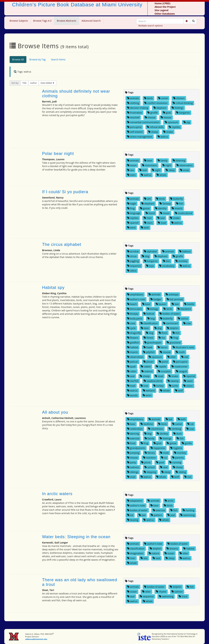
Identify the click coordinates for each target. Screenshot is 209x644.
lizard (150, 213)
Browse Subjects (19, 21)
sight (156, 170)
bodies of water (170, 314)
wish (145, 228)
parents (178, 458)
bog (151, 318)
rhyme (161, 592)
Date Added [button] (47, 83)
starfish (133, 381)
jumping (133, 453)
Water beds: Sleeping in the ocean (76, 537)
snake (168, 132)
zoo (188, 477)
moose (150, 117)
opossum (171, 122)
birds (148, 98)
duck (178, 434)
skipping (150, 472)
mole (164, 453)
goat (167, 113)
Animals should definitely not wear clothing (76, 93)
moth (180, 352)
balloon (185, 251)
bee (175, 304)
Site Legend (161, 10)
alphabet (150, 251)
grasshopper (153, 343)
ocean (169, 553)
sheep (153, 132)
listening (179, 160)
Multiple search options (151, 26)
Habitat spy (53, 287)
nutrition (149, 458)
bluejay (133, 314)
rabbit (146, 367)
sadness (133, 467)
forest (148, 338)
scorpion (164, 371)
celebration (135, 429)
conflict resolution (156, 103)
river (148, 218)
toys (150, 266)
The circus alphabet (62, 244)
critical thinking (183, 103)
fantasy (165, 204)
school (150, 467)
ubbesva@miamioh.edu (36, 639)
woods (132, 395)
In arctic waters (57, 494)
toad (162, 223)
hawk (148, 347)
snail (159, 376)
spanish (133, 223)
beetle (189, 304)
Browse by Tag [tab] (37, 59)
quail (131, 367)
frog (131, 208)
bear (148, 160)
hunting (188, 510)
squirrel (189, 376)
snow (185, 170)
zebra (132, 271)
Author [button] (33, 83)
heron (162, 347)
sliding (181, 472)
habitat (133, 347)
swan (188, 381)
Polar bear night (58, 153)
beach (132, 304)
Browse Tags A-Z (42, 21)
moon (132, 165)
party (132, 462)
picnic (146, 462)
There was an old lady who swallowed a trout (80, 582)
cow (187, 323)
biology (153, 309)
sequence (134, 266)
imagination (135, 553)
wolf (179, 391)
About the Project (165, 7)
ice (130, 515)
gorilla (187, 443)
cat (190, 424)
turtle (173, 386)
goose (145, 208)
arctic (169, 501)
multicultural (184, 213)
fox (162, 338)
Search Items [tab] (58, 59)
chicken (179, 98)
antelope (172, 294)
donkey (162, 434)
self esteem (135, 132)
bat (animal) (175, 299)
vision (188, 386)
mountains (150, 165)
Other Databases (165, 14)
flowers (133, 338)
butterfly (176, 199)
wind (131, 228)
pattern (156, 515)
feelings (177, 108)
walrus (163, 137)
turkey (158, 386)
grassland (174, 343)
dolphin (173, 328)
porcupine (134, 127)
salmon (177, 592)
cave (131, 323)
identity (161, 208)
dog (145, 256)
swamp (173, 381)
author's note (136, 299)
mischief (133, 117)
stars (131, 175)
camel (163, 98)
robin (132, 371)
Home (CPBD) (162, 3)
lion (167, 261)
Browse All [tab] (18, 59)
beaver (161, 304)
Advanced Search (91, 21)
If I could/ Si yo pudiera (65, 192)
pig (187, 122)
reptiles (174, 127)
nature (154, 553)
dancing (133, 434)
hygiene (176, 448)
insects (177, 208)
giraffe (152, 113)
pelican (133, 362)
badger (156, 299)
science (147, 371)
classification (149, 323)
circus (132, 256)
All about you (55, 412)
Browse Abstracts (67, 21)
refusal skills (155, 127)
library (150, 453)
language (134, 213)
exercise (133, 438)
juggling (133, 261)
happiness (158, 448)
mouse (166, 117)
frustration (135, 113)
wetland (149, 391)
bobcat (149, 314)
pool (160, 462)
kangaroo (183, 113)
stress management (140, 137)
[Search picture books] (193, 21)
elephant (160, 108)
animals (133, 98)
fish (180, 204)
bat (169, 419)
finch (163, 333)
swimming (187, 515)
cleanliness (156, 429)
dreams (172, 549)
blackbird (184, 309)
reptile (161, 367)
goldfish (133, 343)
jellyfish (149, 352)
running (175, 462)
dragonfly (134, 333)
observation (185, 165)
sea (131, 170)
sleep (170, 170)
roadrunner (179, 367)
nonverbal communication (143, 122)
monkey (181, 261)
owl (185, 357)
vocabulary (167, 266)
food (131, 443)
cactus (183, 318)
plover (148, 362)
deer (145, 328)
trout (183, 596)
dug (150, 333)
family (162, 160)
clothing (133, 103)
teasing (133, 520)
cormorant (171, 323)
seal (143, 170)
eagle (132, 204)
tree (144, 386)
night (167, 165)
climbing (175, 429)
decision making (138, 108)
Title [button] (24, 83)
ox (164, 458)
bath (182, 419)
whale (161, 175)
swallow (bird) (153, 381)
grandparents (136, 448)
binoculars (134, 309)
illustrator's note (183, 347)
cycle (131, 328)
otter (172, 357)
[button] (187, 21)
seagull (181, 371)
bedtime (147, 424)
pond (163, 362)
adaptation (135, 501)
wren (147, 395)
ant (147, 199)
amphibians (135, 294)
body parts (135, 318)
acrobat (133, 251)
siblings (133, 472)
